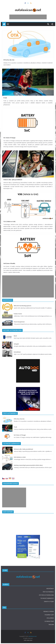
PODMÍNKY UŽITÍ (49, 615)
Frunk (5, 98)
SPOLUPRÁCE (50, 618)
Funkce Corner (18, 314)
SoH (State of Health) (9, 263)
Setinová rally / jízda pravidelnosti (13, 180)
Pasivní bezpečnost (19, 322)
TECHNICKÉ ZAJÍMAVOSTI (47, 598)
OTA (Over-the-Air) (9, 60)
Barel (15, 336)
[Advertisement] (28, 17)
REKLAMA (51, 625)
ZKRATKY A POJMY (49, 601)
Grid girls (16, 344)
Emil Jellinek (17, 352)
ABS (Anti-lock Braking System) (22, 306)
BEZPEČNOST (50, 589)
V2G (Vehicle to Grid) (9, 222)
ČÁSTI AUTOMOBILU (48, 592)
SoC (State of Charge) (9, 138)
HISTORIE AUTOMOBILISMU (46, 595)
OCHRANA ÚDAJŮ (49, 621)
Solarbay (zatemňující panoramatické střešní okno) (28, 465)
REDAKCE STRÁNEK (49, 611)
